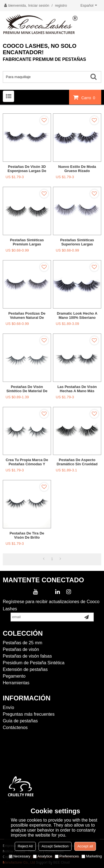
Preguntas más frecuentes (29, 714)
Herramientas (16, 683)
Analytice (43, 856)
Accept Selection (55, 846)
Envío (8, 707)
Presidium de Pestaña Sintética (34, 663)
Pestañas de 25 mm (22, 643)
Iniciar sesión (39, 5)
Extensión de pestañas (25, 669)
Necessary (20, 856)
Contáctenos (15, 728)
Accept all (85, 846)
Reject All (25, 846)
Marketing (92, 856)
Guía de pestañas (20, 721)
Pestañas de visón (21, 649)
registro (61, 5)
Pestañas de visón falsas (27, 656)
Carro (89, 98)
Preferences (67, 856)
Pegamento (14, 676)
